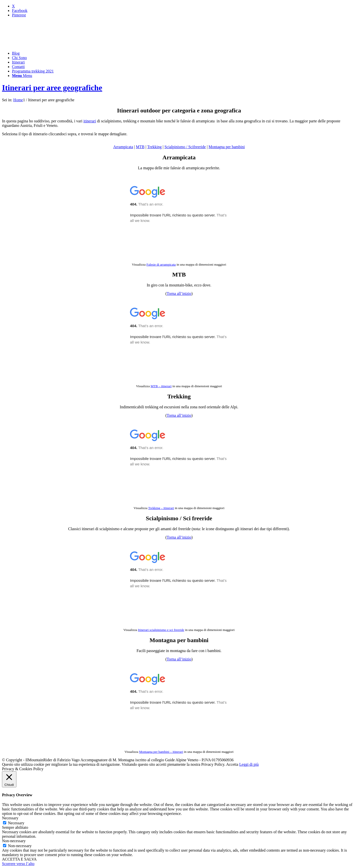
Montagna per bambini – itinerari (161, 752)
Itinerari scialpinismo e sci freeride (161, 630)
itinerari (90, 121)
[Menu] (22, 76)
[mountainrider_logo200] (39, 45)
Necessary (16, 823)
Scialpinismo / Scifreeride (185, 147)
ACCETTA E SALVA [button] (19, 859)
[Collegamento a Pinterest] (19, 15)
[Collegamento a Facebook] (20, 11)
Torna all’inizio (179, 294)
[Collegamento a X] (13, 6)
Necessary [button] (10, 818)
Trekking (154, 147)
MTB (140, 147)
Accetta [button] (232, 764)
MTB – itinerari (161, 386)
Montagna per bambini (227, 147)
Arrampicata (123, 147)
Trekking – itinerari (161, 508)
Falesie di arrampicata (161, 264)
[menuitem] (184, 53)
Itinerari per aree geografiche (52, 88)
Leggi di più (249, 764)
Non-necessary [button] (14, 841)
